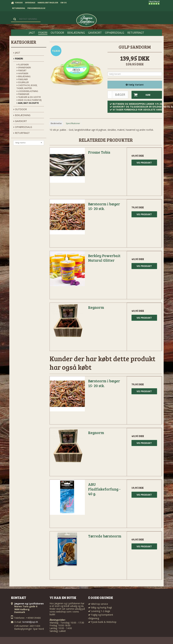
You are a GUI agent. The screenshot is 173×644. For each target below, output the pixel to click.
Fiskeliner (22, 79)
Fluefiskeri (23, 65)
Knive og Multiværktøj (29, 100)
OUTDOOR (20, 109)
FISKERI (18, 59)
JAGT (17, 53)
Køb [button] (141, 95)
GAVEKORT (20, 121)
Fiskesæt (22, 71)
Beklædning (24, 76)
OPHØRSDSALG (23, 127)
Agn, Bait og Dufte (28, 103)
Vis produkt (144, 163)
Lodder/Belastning (27, 91)
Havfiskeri (22, 73)
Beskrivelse (56, 123)
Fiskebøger (23, 94)
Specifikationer (73, 123)
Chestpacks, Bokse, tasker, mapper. (27, 87)
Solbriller (23, 82)
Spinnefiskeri (24, 68)
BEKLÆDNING (22, 115)
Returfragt (22, 133)
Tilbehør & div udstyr (29, 97)
